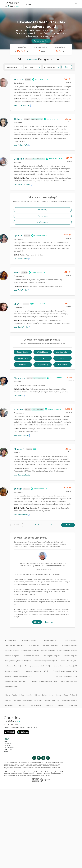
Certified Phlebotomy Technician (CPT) (18, 676)
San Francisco (36, 705)
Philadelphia (65, 700)
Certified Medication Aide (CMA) (16, 681)
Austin (14, 695)
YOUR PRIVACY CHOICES (18, 728)
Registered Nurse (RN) (13, 671)
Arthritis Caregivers (51, 640)
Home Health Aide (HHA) (69, 661)
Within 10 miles (43, 352)
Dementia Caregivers (50, 645)
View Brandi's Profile (22, 435)
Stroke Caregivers (71, 656)
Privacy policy (8, 749)
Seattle (61, 705)
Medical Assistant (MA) (13, 666)
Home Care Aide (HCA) (69, 681)
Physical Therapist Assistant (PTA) (65, 671)
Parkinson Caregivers (31, 656)
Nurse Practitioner (11, 686)
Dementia (23, 365)
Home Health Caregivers (30, 651)
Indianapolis (17, 700)
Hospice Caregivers (48, 651)
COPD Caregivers (33, 645)
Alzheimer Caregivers (30, 640)
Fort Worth (74, 695)
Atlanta (7, 695)
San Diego (22, 705)
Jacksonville (28, 700)
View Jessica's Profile (23, 185)
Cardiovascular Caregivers (14, 645)
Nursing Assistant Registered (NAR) (44, 681)
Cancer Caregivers (71, 640)
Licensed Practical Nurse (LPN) (37, 671)
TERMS (36, 728)
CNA (43, 358)
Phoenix (74, 700)
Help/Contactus (9, 747)
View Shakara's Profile (23, 475)
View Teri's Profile (21, 290)
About (6, 741)
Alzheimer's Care (63, 352)
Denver (51, 695)
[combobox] (7, 67)
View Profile (19, 396)
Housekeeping (23, 358)
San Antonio (9, 705)
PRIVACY (29, 728)
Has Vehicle (63, 365)
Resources (7, 745)
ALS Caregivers (10, 640)
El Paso (65, 695)
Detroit (58, 695)
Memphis (47, 700)
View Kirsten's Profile (23, 106)
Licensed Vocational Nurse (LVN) (66, 666)
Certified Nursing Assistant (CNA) (46, 661)
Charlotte (29, 695)
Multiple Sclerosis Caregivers (67, 651)
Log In (28, 4)
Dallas (44, 695)
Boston (21, 695)
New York (56, 700)
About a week (43, 216)
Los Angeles (38, 700)
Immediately (43, 210)
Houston (8, 700)
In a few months (43, 222)
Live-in (62, 358)
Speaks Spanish (23, 352)
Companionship (43, 365)
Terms (6, 751)
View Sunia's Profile (22, 515)
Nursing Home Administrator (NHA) (38, 666)
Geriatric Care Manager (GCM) (67, 676)
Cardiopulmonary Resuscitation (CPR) (18, 661)
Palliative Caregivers (12, 656)
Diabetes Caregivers (12, 651)
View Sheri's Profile (22, 327)
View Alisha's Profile (22, 145)
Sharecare (7, 743)
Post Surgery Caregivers (52, 656)
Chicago (37, 695)
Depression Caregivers (69, 645)
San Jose (50, 705)
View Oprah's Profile (22, 259)
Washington (73, 705)
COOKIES (6, 728)
